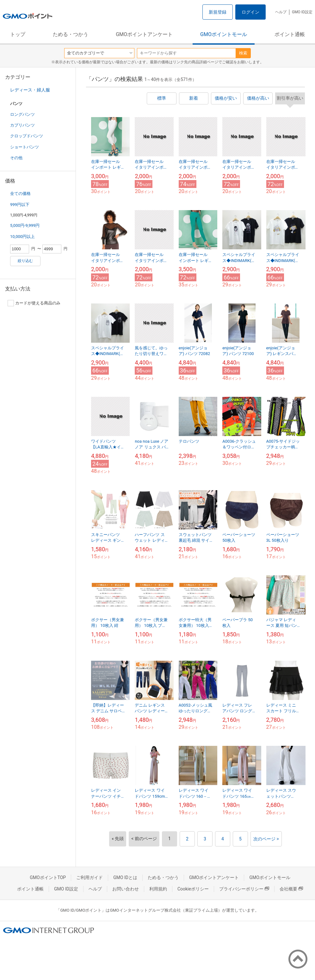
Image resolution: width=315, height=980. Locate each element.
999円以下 (20, 205)
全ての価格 (20, 194)
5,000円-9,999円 (25, 225)
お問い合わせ (126, 889)
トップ (18, 34)
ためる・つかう (71, 34)
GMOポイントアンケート (144, 34)
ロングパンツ (22, 114)
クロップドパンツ (27, 136)
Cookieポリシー (193, 889)
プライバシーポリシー (244, 889)
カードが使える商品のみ (34, 303)
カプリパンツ (22, 125)
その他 (16, 158)
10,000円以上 (22, 237)
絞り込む (25, 261)
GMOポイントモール (224, 34)
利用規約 (158, 889)
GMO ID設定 (302, 12)
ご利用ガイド (90, 877)
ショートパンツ (25, 147)
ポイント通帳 (290, 34)
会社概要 (291, 889)
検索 (243, 53)
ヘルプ (281, 12)
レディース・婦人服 (30, 90)
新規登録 (218, 12)
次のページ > (266, 839)
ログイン (250, 12)
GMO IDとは (125, 877)
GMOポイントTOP (48, 877)
